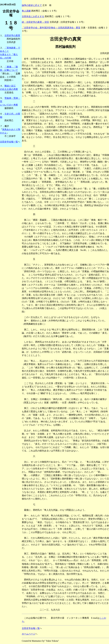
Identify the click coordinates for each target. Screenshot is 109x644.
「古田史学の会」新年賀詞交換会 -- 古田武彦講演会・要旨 (51, 28)
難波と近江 (10, 86)
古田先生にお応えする (33, 16)
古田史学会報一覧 (9, 142)
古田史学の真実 (12, 35)
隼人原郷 (26, 11)
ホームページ (29, 634)
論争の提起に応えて (32, 5)
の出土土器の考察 (9, 89)
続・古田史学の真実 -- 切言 (35, 22)
